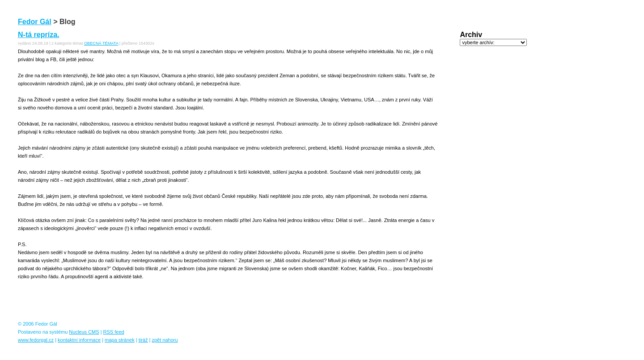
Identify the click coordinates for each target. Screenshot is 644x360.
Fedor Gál (35, 22)
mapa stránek (120, 340)
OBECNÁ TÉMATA (101, 43)
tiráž (143, 340)
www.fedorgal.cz (36, 340)
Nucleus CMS (84, 332)
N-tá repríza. (38, 35)
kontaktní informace (79, 340)
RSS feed (114, 332)
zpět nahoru (165, 340)
